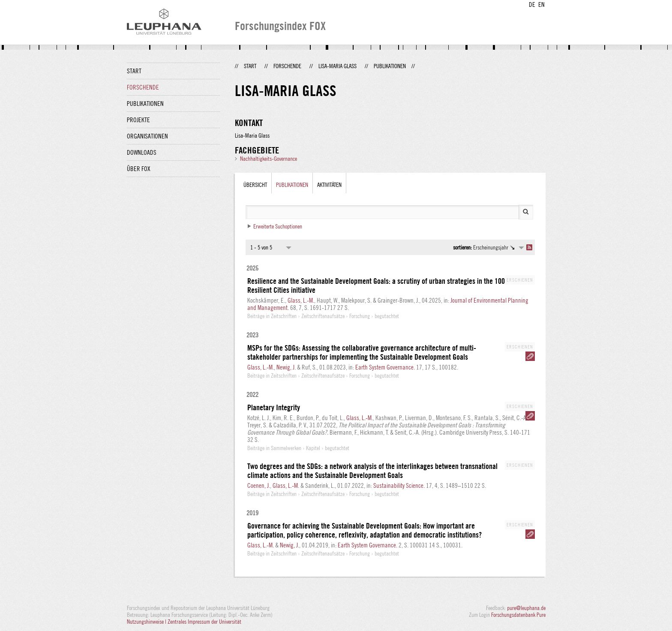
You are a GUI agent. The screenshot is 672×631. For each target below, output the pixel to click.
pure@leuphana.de (526, 608)
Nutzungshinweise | (147, 622)
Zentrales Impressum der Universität (204, 622)
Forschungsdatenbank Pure (518, 615)
